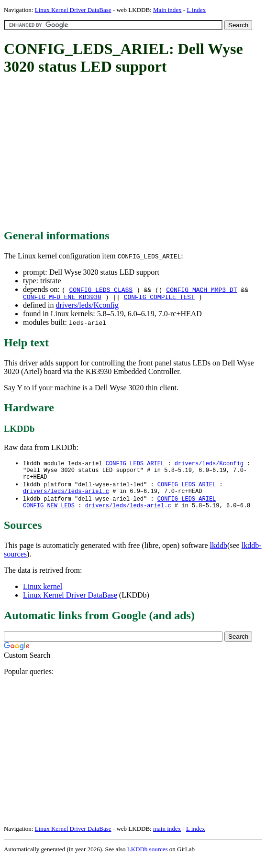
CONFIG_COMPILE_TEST (159, 298)
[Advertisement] (135, 153)
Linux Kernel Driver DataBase (73, 10)
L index (196, 10)
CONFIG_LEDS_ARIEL (135, 465)
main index (167, 837)
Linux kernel (43, 595)
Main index (167, 10)
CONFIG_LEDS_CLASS (101, 289)
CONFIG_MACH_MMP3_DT (201, 289)
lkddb (219, 554)
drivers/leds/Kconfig (87, 306)
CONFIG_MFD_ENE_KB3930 (62, 298)
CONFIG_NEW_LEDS (49, 514)
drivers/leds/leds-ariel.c (66, 498)
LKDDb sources (148, 858)
